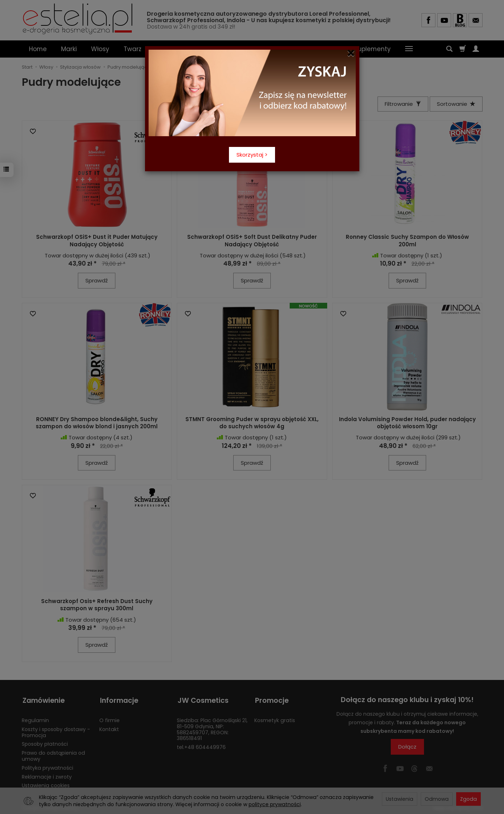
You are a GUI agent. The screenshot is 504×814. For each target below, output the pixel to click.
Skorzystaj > (252, 155)
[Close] (351, 53)
